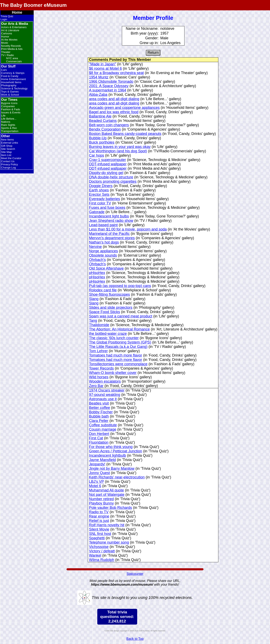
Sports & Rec (9, 128)
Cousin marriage (103, 429)
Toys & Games (10, 92)
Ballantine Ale (100, 116)
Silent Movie (99, 529)
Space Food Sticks (105, 312)
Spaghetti (97, 538)
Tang (93, 321)
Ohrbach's (97, 260)
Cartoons (7, 33)
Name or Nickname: (142, 29)
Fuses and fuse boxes (107, 208)
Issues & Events (11, 112)
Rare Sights (8, 125)
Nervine (95, 247)
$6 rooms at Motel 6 (105, 68)
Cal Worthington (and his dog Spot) (118, 151)
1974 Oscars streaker (107, 390)
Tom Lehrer (98, 351)
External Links (10, 143)
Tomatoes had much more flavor (116, 355)
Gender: (152, 38)
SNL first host (100, 534)
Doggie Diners (101, 186)
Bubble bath (99, 416)
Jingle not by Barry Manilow (112, 469)
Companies (8, 106)
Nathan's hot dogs (104, 242)
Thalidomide (99, 325)
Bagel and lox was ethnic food (114, 112)
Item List (6, 155)
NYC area (12, 58)
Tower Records (101, 368)
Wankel (95, 555)
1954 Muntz (99, 77)
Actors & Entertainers (14, 27)
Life (3, 116)
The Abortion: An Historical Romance (119, 329)
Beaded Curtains (103, 121)
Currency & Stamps (13, 73)
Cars (4, 70)
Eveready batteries (105, 199)
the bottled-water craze (108, 334)
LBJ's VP (96, 482)
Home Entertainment (14, 79)
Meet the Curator (11, 158)
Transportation (10, 131)
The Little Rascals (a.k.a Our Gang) (118, 347)
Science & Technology (14, 88)
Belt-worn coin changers (109, 125)
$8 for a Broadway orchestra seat (116, 73)
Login (4, 19)
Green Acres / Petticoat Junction (116, 451)
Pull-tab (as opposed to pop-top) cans (120, 286)
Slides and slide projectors (111, 308)
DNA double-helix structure (111, 177)
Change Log (9, 168)
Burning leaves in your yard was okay (120, 147)
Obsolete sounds (103, 255)
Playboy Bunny (101, 503)
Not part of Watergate (107, 495)
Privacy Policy (10, 164)
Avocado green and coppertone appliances (124, 108)
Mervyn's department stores (112, 238)
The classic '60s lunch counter (114, 338)
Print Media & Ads (12, 49)
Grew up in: (149, 43)
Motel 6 (95, 486)
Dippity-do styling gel (106, 173)
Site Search (8, 149)
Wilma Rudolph (102, 560)
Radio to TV (99, 512)
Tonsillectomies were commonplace (118, 364)
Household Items (11, 82)
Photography (9, 85)
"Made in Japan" (103, 64)
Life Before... (9, 119)
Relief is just (99, 521)
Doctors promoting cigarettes (113, 181)
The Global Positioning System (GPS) (120, 342)
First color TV (100, 203)
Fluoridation (99, 442)
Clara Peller (99, 421)
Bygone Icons (9, 103)
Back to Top (135, 639)
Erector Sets (99, 195)
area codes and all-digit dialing (114, 99)
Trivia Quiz (7, 16)
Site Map (7, 152)
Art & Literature (10, 30)
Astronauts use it (103, 399)
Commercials (14, 61)
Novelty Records (11, 46)
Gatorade (97, 212)
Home (17, 12)
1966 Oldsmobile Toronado (111, 82)
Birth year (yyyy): (145, 33)
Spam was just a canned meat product (121, 316)
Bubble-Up (98, 138)
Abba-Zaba (98, 95)
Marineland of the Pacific (109, 234)
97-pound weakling (105, 395)
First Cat (96, 438)
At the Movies (9, 40)
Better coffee (100, 408)
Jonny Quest (99, 473)
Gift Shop (7, 146)
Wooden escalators (105, 381)
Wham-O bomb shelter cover (113, 373)
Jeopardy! (97, 464)
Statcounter (135, 574)
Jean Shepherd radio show (111, 221)
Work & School (10, 95)
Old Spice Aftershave (106, 268)
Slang (94, 299)
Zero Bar (96, 386)
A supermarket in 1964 (108, 90)
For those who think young (111, 447)
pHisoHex (97, 273)
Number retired (101, 499)
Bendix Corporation (105, 129)
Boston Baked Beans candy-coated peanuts (125, 134)
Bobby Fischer (101, 412)
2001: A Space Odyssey (109, 86)
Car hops (97, 155)
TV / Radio (8, 55)
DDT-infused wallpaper (108, 164)
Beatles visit (99, 403)
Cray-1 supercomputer (108, 160)
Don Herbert (99, 434)
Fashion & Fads (11, 109)
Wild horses (99, 377)
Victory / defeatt (102, 551)
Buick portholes (102, 142)
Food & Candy (10, 76)
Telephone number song (109, 542)
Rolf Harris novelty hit (107, 525)
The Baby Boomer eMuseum (33, 5)
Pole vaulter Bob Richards (111, 508)
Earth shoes (99, 190)
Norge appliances (103, 251)
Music (5, 43)
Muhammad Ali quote (106, 490)
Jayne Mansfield (102, 460)
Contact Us (8, 161)
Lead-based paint (103, 225)
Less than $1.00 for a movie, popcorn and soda (128, 229)
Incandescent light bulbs (109, 216)
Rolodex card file (103, 290)
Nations (6, 122)
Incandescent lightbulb (108, 455)
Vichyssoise (99, 547)
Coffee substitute (103, 425)
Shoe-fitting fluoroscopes (109, 294)
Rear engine (99, 516)
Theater (6, 52)
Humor (5, 37)
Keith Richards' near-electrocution (117, 477)
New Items (8, 140)
